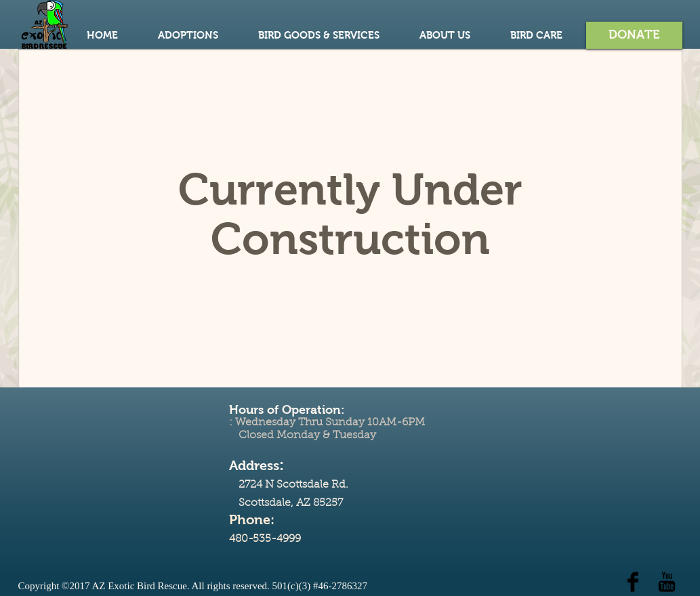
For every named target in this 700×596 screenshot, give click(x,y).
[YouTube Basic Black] (667, 582)
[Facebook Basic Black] (633, 582)
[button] (634, 35)
